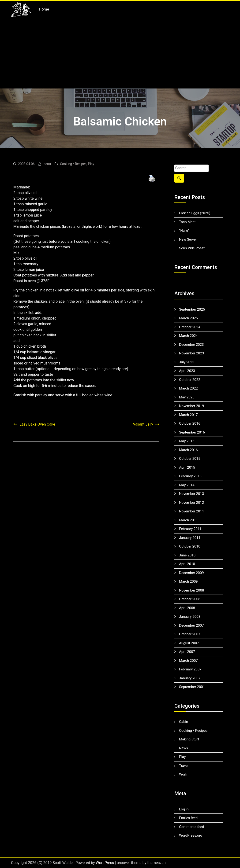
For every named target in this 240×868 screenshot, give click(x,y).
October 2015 (190, 459)
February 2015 (190, 476)
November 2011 (191, 511)
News (184, 748)
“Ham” (184, 231)
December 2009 (191, 573)
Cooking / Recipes (73, 164)
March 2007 (188, 661)
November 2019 (191, 406)
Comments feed (192, 827)
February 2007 (190, 669)
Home (44, 9)
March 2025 (188, 318)
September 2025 (192, 309)
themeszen (156, 863)
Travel (184, 766)
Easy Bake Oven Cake (37, 424)
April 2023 (187, 371)
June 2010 (187, 555)
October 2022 (190, 380)
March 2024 (188, 336)
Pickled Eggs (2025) (195, 213)
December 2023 (191, 345)
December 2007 (191, 625)
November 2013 (191, 494)
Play (91, 164)
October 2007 (190, 634)
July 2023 (187, 362)
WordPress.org (191, 835)
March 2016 (188, 450)
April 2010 (187, 564)
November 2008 (191, 590)
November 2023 (191, 353)
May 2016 (187, 441)
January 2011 (190, 538)
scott (47, 164)
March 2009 (188, 581)
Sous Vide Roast (192, 248)
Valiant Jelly (143, 424)
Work (183, 774)
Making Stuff (189, 739)
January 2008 (190, 617)
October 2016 (190, 423)
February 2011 (190, 529)
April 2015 (187, 467)
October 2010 (190, 546)
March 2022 (188, 388)
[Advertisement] (120, 53)
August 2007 (189, 643)
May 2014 (187, 485)
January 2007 (190, 678)
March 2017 (188, 415)
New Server (188, 239)
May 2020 (187, 397)
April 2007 (187, 652)
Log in (184, 809)
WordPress (105, 863)
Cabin (184, 722)
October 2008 (190, 599)
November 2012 (191, 503)
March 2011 (188, 520)
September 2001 (192, 687)
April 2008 (187, 608)
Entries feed (188, 818)
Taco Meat (187, 222)
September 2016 (192, 432)
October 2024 (190, 327)
